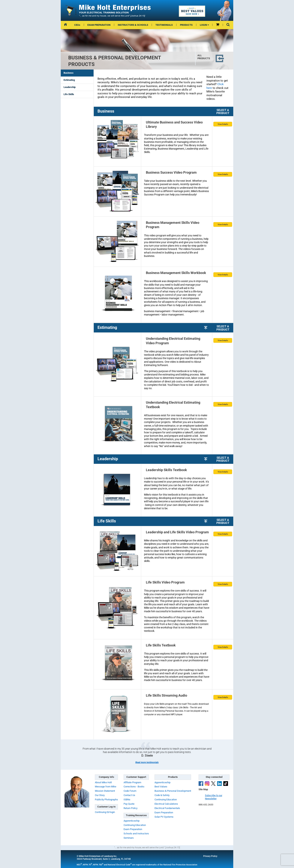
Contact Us (129, 795)
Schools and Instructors (136, 834)
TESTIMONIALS (164, 25)
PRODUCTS (186, 25)
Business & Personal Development (173, 791)
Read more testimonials (147, 762)
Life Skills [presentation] (69, 94)
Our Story (100, 795)
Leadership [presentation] (70, 87)
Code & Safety (162, 795)
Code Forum (130, 791)
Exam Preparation (133, 829)
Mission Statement (105, 791)
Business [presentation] (69, 73)
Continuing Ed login (105, 812)
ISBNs (127, 800)
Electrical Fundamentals (167, 808)
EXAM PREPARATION (99, 25)
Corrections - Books (134, 787)
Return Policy (130, 808)
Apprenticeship (132, 821)
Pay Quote (129, 804)
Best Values (161, 787)
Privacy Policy (210, 856)
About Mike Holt (103, 782)
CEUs (77, 25)
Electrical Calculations (166, 804)
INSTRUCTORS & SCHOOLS (133, 25)
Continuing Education (135, 825)
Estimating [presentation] (69, 80)
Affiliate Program (132, 782)
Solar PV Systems (164, 817)
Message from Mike (106, 787)
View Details (223, 124)
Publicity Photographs (106, 800)
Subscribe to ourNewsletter (214, 797)
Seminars (129, 838)
